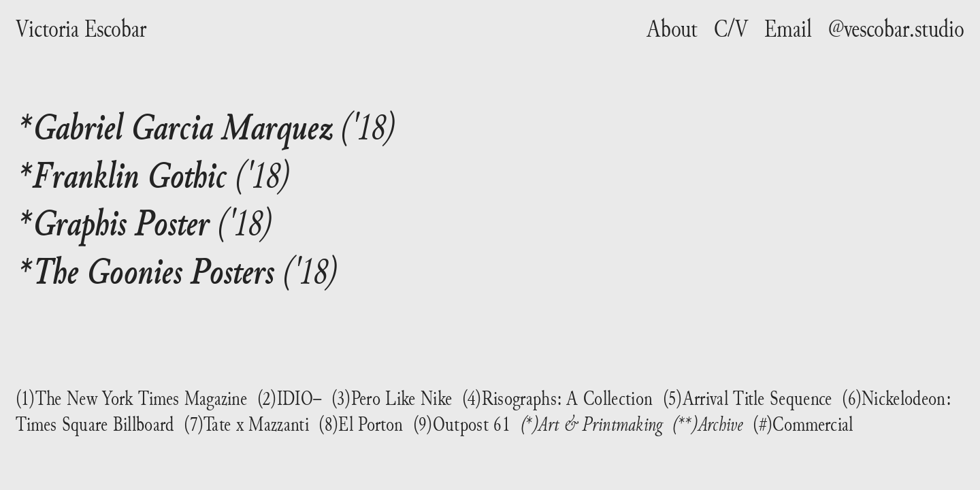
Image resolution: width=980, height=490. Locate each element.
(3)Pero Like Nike (392, 398)
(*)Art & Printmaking (592, 423)
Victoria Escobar (81, 29)
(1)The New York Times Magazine (131, 398)
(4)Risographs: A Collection (557, 398)
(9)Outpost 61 (462, 424)
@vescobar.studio (896, 29)
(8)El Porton (361, 424)
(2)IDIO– (290, 398)
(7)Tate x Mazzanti (246, 424)
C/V (731, 29)
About (672, 29)
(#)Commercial (803, 424)
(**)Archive (707, 423)
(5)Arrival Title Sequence (748, 398)
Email (788, 29)
